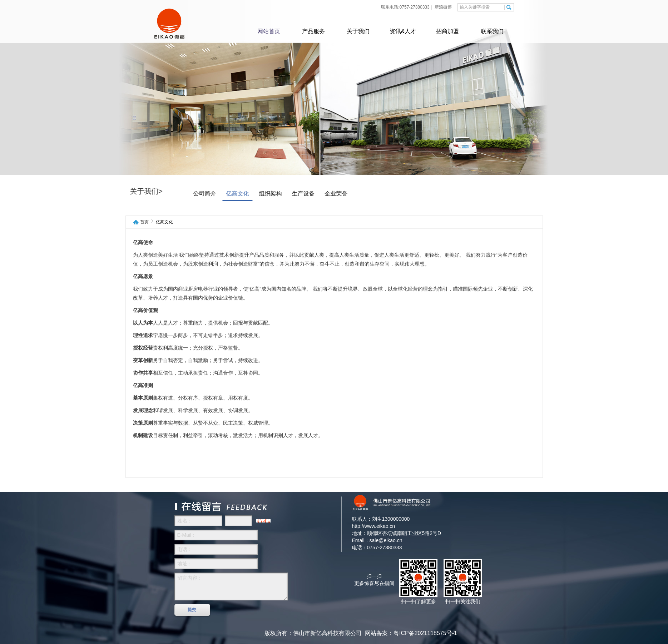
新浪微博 (443, 7)
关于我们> (167, 191)
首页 (144, 222)
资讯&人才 (403, 31)
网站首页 (269, 31)
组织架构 (291, 194)
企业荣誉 (356, 194)
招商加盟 (447, 31)
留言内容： (231, 586)
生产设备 (323, 194)
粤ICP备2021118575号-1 (425, 633)
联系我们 (492, 31)
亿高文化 (258, 194)
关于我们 (358, 31)
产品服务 (313, 31)
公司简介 (225, 194)
